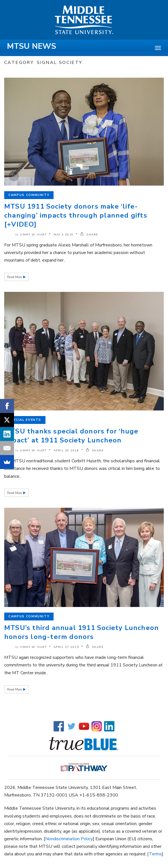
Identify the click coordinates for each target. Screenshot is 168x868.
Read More (15, 277)
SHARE (89, 235)
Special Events (25, 420)
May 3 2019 (64, 235)
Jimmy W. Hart (34, 235)
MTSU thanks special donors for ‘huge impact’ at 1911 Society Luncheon (71, 436)
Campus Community (29, 195)
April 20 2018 (66, 451)
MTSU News (32, 46)
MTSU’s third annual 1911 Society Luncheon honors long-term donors (81, 632)
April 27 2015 (66, 647)
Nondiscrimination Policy (69, 839)
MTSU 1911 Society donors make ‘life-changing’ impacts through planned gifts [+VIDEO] (76, 215)
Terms (155, 854)
